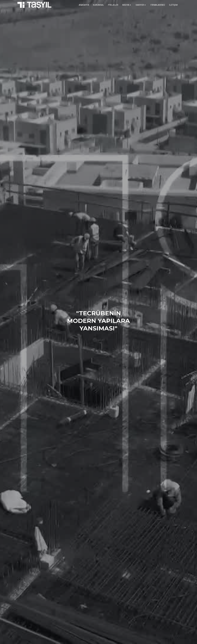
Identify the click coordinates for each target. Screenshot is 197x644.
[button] (127, 5)
